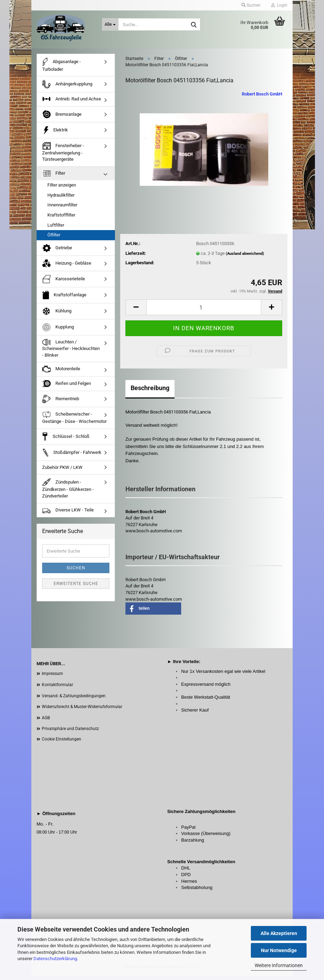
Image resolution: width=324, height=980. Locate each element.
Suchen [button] (251, 5)
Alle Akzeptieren (279, 933)
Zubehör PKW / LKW (62, 471)
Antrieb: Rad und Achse (72, 103)
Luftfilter (56, 229)
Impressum (52, 678)
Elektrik (55, 134)
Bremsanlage (62, 118)
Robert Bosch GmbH (262, 98)
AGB (46, 722)
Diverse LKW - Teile (68, 514)
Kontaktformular (57, 689)
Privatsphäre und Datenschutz (70, 733)
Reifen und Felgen (67, 388)
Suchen (76, 572)
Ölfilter (54, 239)
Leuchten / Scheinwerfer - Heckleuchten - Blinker (71, 352)
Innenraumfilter (62, 209)
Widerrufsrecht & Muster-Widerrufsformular (82, 711)
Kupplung (58, 331)
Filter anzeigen (62, 189)
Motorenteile (61, 373)
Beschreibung (150, 392)
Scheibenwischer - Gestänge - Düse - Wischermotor (74, 421)
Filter (54, 177)
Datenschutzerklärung (55, 959)
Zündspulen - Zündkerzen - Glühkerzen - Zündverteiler (68, 492)
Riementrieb (61, 403)
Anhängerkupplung (67, 88)
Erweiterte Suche (76, 588)
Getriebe (57, 252)
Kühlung (57, 315)
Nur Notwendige (279, 950)
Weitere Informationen (279, 965)
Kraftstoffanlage (64, 299)
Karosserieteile (64, 283)
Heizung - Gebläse (67, 268)
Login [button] (279, 5)
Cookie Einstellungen (61, 743)
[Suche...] (110, 24)
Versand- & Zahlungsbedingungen (74, 700)
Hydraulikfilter (61, 199)
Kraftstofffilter (61, 219)
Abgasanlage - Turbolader (61, 69)
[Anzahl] (204, 311)
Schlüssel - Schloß (66, 440)
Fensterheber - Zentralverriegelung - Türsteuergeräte (63, 156)
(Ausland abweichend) (245, 257)
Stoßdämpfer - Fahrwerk (72, 457)
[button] (136, 311)
